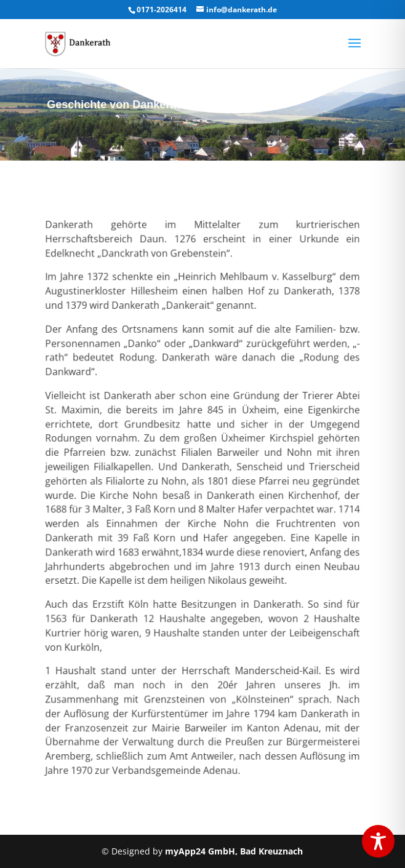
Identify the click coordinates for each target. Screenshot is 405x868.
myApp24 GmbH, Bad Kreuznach (234, 851)
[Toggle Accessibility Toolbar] (378, 841)
